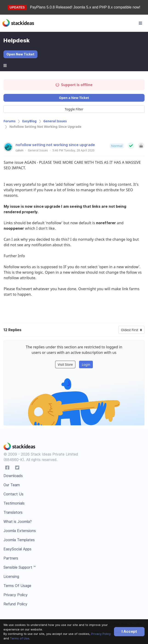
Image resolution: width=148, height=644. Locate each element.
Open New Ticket (20, 54)
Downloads (13, 476)
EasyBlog (29, 121)
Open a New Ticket (74, 98)
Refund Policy (15, 604)
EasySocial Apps (17, 549)
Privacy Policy (101, 634)
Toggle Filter (74, 109)
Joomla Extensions (20, 531)
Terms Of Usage (17, 586)
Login (86, 364)
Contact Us (13, 494)
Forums (9, 121)
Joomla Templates (19, 540)
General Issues (55, 121)
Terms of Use (20, 638)
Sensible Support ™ (20, 567)
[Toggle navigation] (140, 23)
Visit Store (65, 364)
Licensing (11, 576)
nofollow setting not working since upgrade (55, 145)
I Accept (129, 631)
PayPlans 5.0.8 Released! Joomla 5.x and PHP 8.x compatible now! (85, 7)
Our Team (12, 485)
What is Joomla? (18, 521)
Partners (11, 558)
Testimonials (14, 503)
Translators (13, 512)
